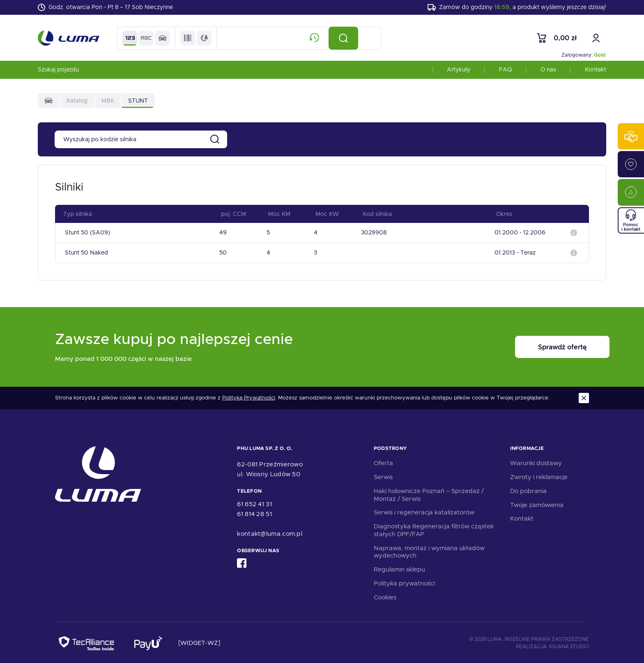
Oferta (383, 462)
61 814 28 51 (254, 513)
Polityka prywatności (404, 582)
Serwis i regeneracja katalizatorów (424, 511)
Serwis (383, 476)
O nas (548, 71)
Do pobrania (528, 490)
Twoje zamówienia (537, 504)
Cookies (385, 596)
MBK (108, 103)
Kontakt (596, 71)
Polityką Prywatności (249, 397)
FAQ (505, 71)
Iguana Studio (569, 645)
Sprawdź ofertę (538, 346)
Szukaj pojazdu (58, 71)
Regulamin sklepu (399, 568)
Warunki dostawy (536, 462)
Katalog (77, 103)
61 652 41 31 (254, 503)
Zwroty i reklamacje (539, 476)
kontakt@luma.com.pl (270, 532)
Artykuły (459, 71)
